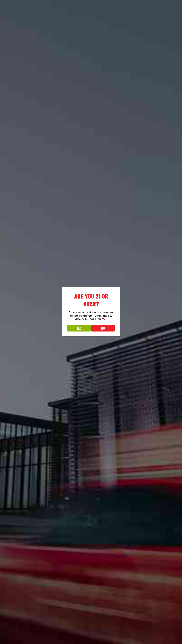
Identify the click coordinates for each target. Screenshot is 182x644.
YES (79, 328)
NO (103, 328)
